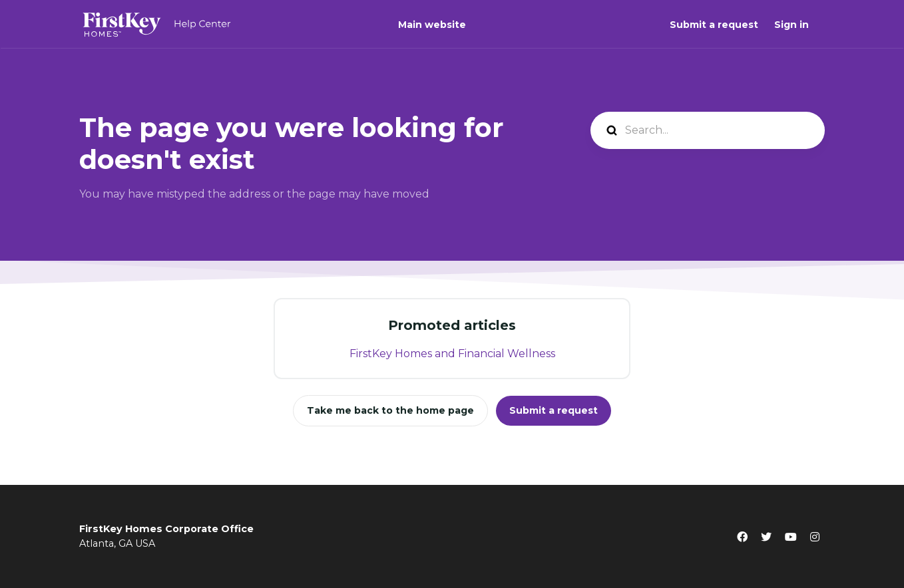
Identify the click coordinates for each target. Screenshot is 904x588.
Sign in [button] (791, 25)
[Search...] (708, 130)
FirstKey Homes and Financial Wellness (452, 354)
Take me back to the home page (390, 410)
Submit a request (714, 25)
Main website (432, 25)
